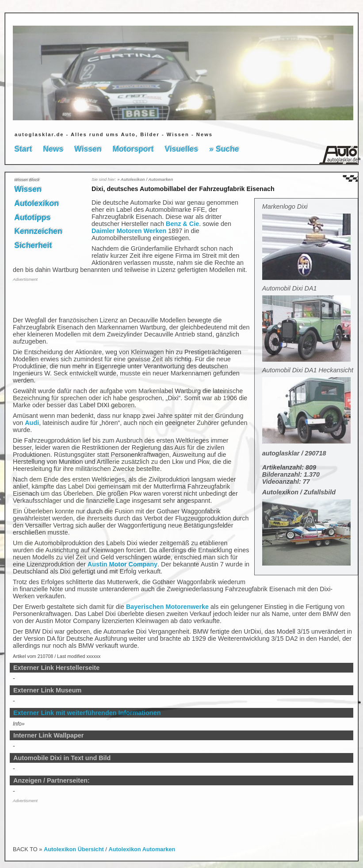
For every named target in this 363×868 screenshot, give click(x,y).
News (53, 149)
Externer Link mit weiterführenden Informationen (87, 713)
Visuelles (181, 149)
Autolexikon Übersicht (74, 849)
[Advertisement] (65, 298)
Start (23, 149)
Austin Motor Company (122, 564)
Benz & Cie (182, 224)
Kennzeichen (38, 231)
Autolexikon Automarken (142, 849)
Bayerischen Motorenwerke (167, 607)
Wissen (88, 149)
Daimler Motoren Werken (129, 231)
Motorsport (133, 149)
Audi (32, 423)
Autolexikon (36, 203)
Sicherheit (33, 245)
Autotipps (32, 218)
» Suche (224, 149)
